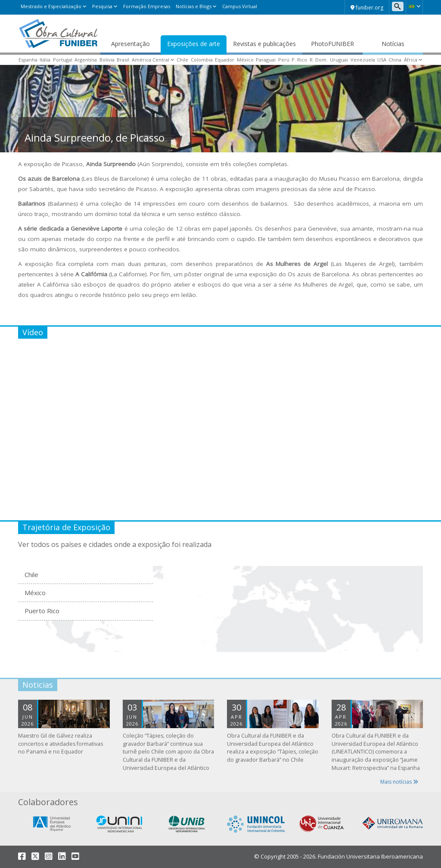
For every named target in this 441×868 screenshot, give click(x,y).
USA (382, 60)
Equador (225, 60)
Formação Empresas (147, 6)
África (411, 60)
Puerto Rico (42, 611)
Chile (182, 60)
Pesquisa (102, 6)
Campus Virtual (240, 6)
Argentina (86, 60)
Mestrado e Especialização (51, 6)
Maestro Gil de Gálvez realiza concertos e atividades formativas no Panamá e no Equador (61, 744)
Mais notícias (399, 782)
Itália (45, 60)
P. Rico (299, 60)
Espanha (28, 60)
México (245, 60)
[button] (414, 6)
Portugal (63, 60)
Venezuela (363, 60)
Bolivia (107, 60)
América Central (151, 60)
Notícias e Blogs (194, 6)
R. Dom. (319, 60)
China (395, 60)
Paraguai (266, 60)
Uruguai (339, 60)
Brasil (123, 60)
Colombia (202, 60)
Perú (284, 60)
